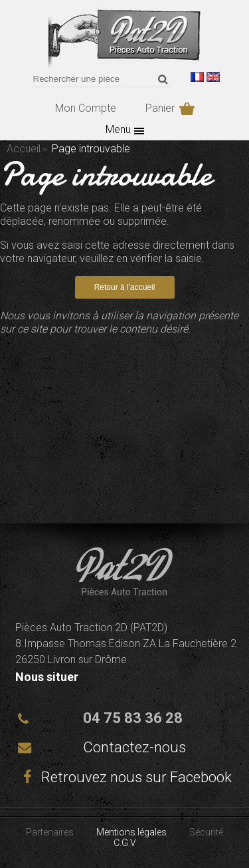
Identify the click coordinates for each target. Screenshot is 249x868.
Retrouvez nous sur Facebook (125, 777)
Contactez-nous (134, 747)
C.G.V (125, 843)
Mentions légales (131, 832)
